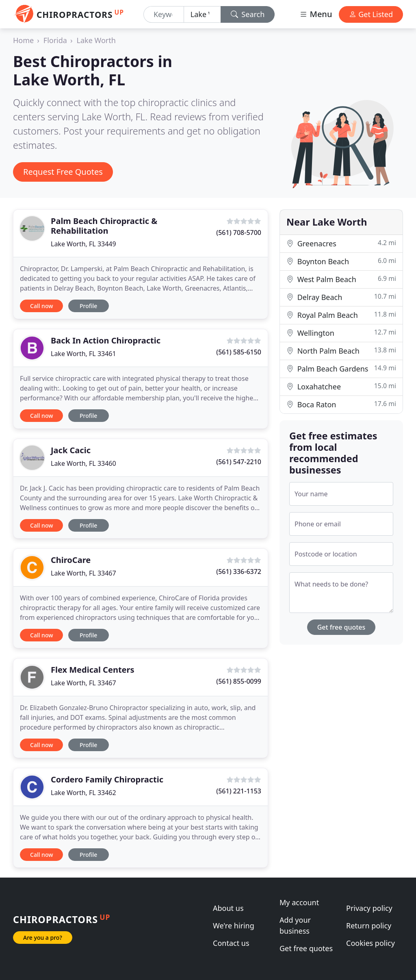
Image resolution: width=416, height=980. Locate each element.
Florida (55, 40)
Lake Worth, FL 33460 (83, 463)
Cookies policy (370, 943)
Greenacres (341, 243)
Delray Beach (341, 297)
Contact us (231, 943)
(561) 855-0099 (239, 681)
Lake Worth (96, 40)
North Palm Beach (341, 351)
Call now (41, 306)
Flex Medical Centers (93, 670)
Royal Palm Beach (341, 315)
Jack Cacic (71, 450)
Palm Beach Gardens (341, 368)
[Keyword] (164, 14)
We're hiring (234, 926)
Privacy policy (369, 908)
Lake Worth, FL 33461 (83, 354)
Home (23, 40)
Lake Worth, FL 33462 (83, 793)
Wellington (341, 333)
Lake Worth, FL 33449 (83, 244)
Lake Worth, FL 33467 (83, 573)
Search (248, 14)
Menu (316, 14)
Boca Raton (341, 404)
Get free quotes (341, 627)
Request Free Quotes (63, 172)
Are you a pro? (43, 938)
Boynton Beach (341, 261)
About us (228, 908)
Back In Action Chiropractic (106, 340)
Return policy (369, 926)
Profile (88, 306)
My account (299, 902)
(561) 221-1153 (239, 791)
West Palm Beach (341, 279)
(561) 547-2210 (239, 462)
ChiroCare (71, 560)
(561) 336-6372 (239, 571)
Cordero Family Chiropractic (107, 779)
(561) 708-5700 (239, 233)
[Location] (202, 14)
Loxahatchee (341, 386)
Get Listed (371, 14)
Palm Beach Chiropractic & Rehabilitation (104, 226)
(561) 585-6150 (239, 352)
